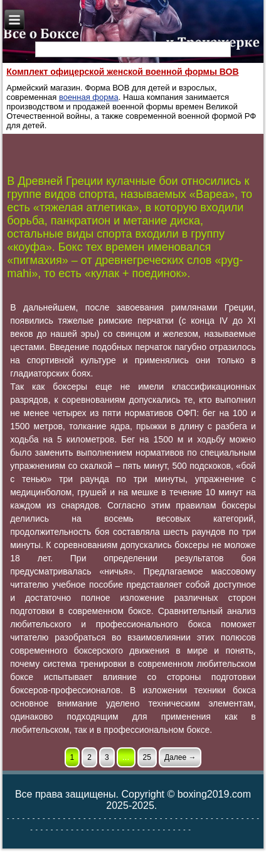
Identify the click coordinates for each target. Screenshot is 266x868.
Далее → (180, 757)
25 (147, 757)
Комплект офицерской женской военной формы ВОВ (122, 72)
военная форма (89, 97)
